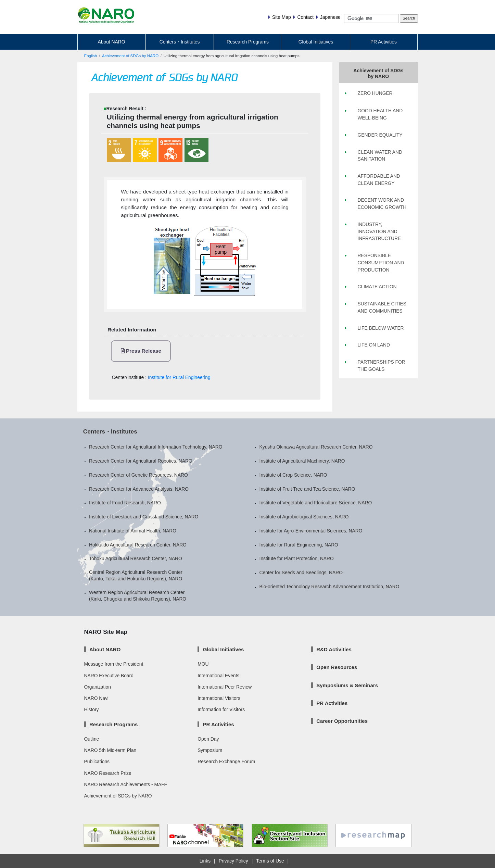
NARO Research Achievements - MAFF (126, 784)
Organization (98, 687)
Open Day (208, 739)
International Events (218, 676)
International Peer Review (225, 687)
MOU (203, 664)
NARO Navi (96, 698)
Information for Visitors (221, 709)
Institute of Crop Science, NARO (293, 475)
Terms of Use (270, 861)
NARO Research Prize (108, 773)
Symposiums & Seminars (347, 685)
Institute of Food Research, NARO (125, 503)
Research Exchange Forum (226, 762)
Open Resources (337, 667)
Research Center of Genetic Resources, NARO (138, 475)
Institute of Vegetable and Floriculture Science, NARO (316, 503)
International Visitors (219, 698)
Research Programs (248, 42)
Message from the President (114, 664)
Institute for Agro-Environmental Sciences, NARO (311, 531)
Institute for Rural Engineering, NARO (299, 545)
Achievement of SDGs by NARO (130, 56)
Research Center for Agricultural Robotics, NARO (141, 461)
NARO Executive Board (109, 676)
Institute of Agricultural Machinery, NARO (302, 461)
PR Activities (384, 42)
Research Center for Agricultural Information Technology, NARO (156, 447)
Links (205, 861)
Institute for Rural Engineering (179, 377)
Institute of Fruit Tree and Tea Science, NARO (307, 489)
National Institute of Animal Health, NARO (133, 531)
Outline (92, 739)
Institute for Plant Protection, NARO (297, 558)
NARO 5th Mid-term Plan (110, 750)
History (92, 709)
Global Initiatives (316, 42)
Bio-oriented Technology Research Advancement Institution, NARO (329, 587)
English (91, 56)
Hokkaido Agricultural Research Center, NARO (138, 545)
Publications (97, 762)
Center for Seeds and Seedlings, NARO (301, 573)
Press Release (141, 351)
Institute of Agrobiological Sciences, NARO (304, 517)
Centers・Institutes (180, 42)
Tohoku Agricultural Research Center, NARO (136, 558)
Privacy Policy (233, 861)
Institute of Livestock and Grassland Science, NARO (144, 517)
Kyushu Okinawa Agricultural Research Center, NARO (316, 447)
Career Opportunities (342, 721)
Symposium (210, 750)
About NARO (112, 42)
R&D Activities (334, 649)
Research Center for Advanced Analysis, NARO (139, 489)
